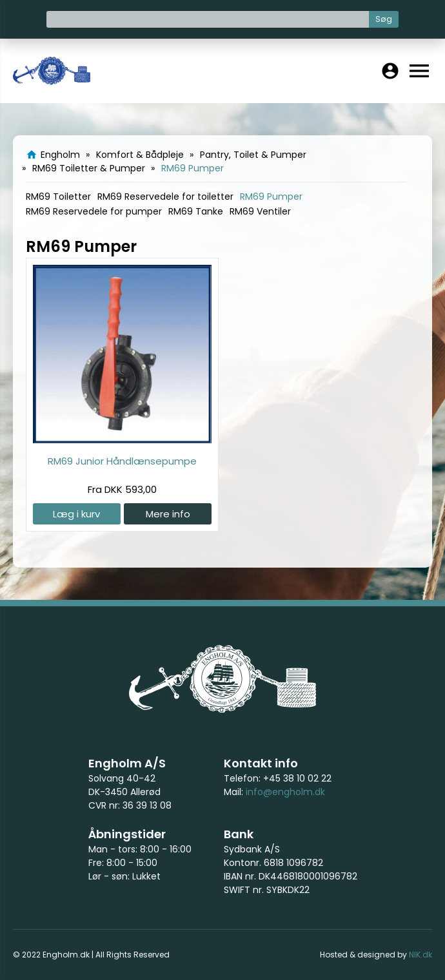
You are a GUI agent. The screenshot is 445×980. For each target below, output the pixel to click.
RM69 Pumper (271, 197)
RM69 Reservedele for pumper (94, 211)
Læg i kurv (76, 514)
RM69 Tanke (196, 211)
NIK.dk (420, 955)
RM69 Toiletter (58, 197)
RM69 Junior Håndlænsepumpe (122, 461)
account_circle (390, 71)
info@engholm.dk (285, 792)
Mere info (168, 514)
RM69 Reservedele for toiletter (165, 197)
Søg (384, 19)
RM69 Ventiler (260, 211)
